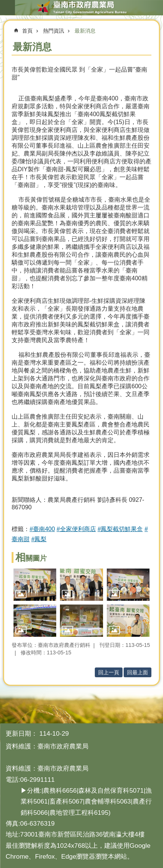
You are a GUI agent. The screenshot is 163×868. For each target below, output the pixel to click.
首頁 (27, 31)
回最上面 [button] (138, 672)
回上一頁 (109, 672)
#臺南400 (42, 529)
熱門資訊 (54, 31)
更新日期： (22, 733)
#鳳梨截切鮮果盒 (120, 529)
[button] (35, 585)
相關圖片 (31, 558)
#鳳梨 (39, 539)
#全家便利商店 (76, 529)
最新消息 (85, 31)
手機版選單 (7, 7)
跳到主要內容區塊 (4, 4)
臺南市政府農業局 (81, 7)
